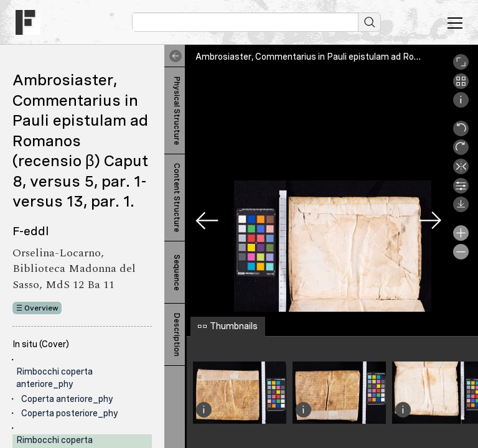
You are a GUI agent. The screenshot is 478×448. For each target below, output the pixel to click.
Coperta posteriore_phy (70, 413)
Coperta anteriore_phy (67, 399)
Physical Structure (177, 111)
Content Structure (177, 198)
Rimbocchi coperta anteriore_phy (54, 378)
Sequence (177, 273)
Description (177, 335)
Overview (41, 308)
